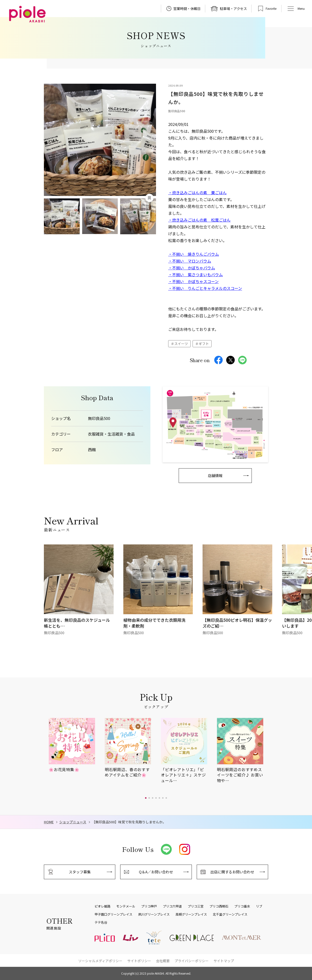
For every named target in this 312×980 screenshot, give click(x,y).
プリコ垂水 (242, 906)
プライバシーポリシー (192, 961)
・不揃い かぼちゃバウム (192, 268)
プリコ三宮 (196, 906)
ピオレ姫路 (102, 906)
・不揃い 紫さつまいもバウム (195, 275)
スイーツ (181, 344)
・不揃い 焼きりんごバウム (194, 254)
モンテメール (126, 906)
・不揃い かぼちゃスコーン (193, 281)
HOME (49, 822)
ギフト (204, 344)
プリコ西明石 (219, 906)
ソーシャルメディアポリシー (100, 961)
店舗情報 (215, 475)
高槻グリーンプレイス (191, 914)
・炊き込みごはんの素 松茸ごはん (199, 220)
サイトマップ (224, 961)
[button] (146, 798)
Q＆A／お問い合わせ (156, 872)
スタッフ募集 (80, 872)
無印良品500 (99, 418)
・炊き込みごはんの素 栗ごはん (197, 193)
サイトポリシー (139, 961)
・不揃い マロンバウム (190, 261)
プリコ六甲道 (172, 906)
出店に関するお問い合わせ (232, 872)
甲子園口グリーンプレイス (113, 914)
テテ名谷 (101, 922)
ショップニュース (73, 822)
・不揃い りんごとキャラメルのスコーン (205, 288)
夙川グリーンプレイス (154, 914)
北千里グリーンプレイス (230, 914)
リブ (259, 906)
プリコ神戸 (149, 906)
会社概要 (163, 961)
